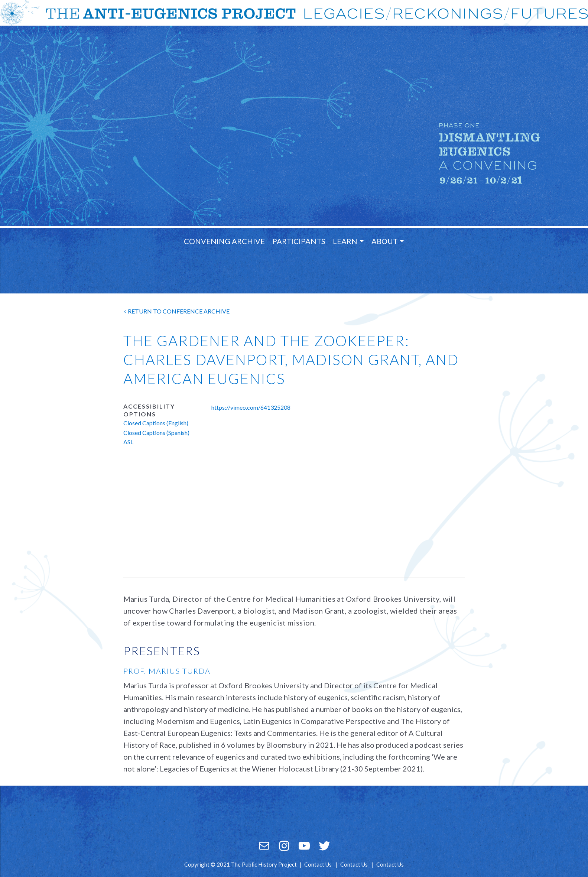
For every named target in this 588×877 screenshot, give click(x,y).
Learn (345, 241)
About (385, 241)
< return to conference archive (176, 311)
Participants (299, 241)
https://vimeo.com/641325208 (251, 407)
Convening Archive (224, 241)
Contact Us (318, 864)
